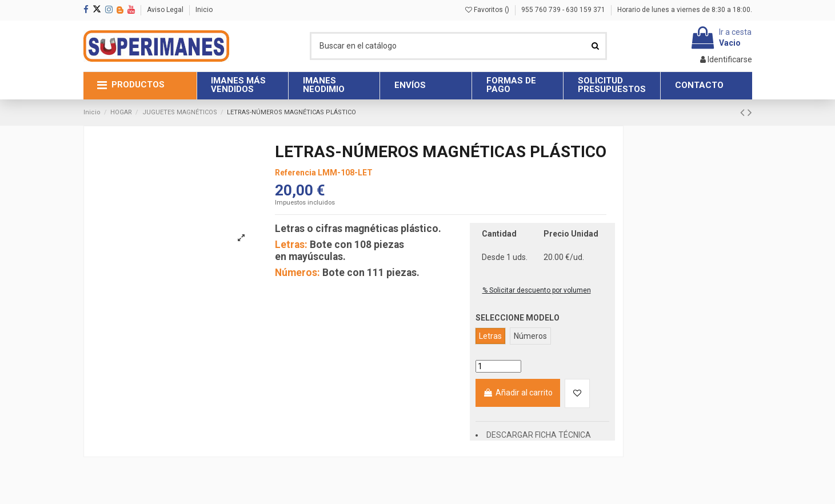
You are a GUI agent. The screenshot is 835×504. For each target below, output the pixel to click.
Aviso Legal (166, 10)
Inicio (204, 10)
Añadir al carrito (518, 393)
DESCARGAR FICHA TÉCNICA (539, 435)
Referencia (295, 173)
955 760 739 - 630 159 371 (564, 10)
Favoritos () (488, 10)
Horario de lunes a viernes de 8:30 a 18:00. (685, 10)
